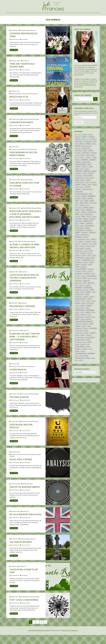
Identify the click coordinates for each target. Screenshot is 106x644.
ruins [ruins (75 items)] (94, 308)
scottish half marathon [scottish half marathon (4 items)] (80, 314)
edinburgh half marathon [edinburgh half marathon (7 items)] (88, 196)
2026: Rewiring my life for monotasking (23, 161)
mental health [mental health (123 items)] (86, 266)
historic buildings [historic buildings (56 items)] (89, 232)
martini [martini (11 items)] (89, 262)
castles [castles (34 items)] (95, 164)
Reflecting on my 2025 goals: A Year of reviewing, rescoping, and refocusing (25, 221)
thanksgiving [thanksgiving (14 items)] (78, 335)
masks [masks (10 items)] (94, 262)
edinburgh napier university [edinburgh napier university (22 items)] (81, 200)
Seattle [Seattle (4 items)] (87, 314)
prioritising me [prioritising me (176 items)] (88, 294)
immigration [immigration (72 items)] (92, 239)
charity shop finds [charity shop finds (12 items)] (87, 169)
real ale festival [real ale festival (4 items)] (78, 303)
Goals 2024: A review (21, 467)
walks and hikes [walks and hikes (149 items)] (80, 353)
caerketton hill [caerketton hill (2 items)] (94, 159)
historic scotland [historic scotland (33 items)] (79, 235)
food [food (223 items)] (86, 209)
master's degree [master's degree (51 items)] (79, 264)
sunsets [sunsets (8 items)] (84, 333)
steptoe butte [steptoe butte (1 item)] (85, 330)
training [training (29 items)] (77, 342)
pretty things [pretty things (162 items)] (79, 294)
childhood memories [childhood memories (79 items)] (81, 171)
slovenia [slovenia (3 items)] (89, 321)
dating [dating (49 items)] (83, 187)
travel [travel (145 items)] (83, 342)
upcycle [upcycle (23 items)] (88, 346)
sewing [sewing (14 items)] (77, 319)
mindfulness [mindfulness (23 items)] (78, 269)
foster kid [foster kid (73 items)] (82, 212)
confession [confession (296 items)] (79, 177)
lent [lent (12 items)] (90, 250)
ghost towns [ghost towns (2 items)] (78, 219)
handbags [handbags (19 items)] (93, 225)
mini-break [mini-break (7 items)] (85, 269)
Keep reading (14, 57)
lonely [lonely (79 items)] (91, 257)
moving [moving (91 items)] (91, 269)
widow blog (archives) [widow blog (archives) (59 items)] (81, 360)
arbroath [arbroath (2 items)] (83, 146)
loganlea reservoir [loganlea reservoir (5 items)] (79, 257)
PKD (92, 88)
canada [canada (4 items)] (83, 162)
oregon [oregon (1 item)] (93, 280)
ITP (96, 88)
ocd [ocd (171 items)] (84, 278)
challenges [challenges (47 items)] (78, 169)
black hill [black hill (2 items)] (94, 150)
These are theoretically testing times (22, 72)
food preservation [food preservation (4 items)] (93, 209)
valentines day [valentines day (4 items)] (78, 349)
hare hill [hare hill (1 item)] (77, 230)
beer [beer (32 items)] (95, 148)
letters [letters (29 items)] (95, 250)
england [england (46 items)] (84, 203)
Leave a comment (26, 77)
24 (44, 630)
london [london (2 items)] (86, 257)
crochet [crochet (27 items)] (92, 184)
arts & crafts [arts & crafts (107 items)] (79, 148)
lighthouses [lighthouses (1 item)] (82, 253)
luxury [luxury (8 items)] (77, 260)
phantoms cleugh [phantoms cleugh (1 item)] (78, 289)
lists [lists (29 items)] (93, 253)
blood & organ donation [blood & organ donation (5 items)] (87, 153)
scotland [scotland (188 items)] (89, 312)
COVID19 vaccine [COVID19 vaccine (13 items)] (79, 184)
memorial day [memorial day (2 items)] (78, 267)
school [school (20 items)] (77, 312)
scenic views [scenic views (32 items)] (90, 310)
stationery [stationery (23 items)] (89, 326)
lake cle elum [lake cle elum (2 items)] (78, 250)
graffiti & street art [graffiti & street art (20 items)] (89, 221)
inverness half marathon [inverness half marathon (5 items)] (80, 246)
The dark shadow (19, 404)
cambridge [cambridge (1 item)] (77, 162)
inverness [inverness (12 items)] (86, 244)
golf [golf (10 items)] (82, 221)
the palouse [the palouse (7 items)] (85, 335)
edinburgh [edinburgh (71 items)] (78, 196)
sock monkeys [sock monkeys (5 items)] (88, 324)
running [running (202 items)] (78, 310)
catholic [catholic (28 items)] (77, 166)
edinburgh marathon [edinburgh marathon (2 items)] (79, 198)
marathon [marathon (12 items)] (78, 262)
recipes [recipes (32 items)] (92, 303)
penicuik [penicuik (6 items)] (95, 285)
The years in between (21, 550)
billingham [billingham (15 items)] (82, 150)
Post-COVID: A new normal (24, 608)
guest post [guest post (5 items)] (89, 223)
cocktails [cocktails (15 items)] (91, 173)
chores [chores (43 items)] (89, 171)
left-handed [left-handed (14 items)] (85, 250)
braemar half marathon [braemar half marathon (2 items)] (86, 155)
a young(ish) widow (84, 90)
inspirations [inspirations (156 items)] (79, 243)
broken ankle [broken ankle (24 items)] (78, 157)
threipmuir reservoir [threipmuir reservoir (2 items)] (79, 339)
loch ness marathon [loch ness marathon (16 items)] (80, 255)
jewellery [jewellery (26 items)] (81, 248)
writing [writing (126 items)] (88, 364)
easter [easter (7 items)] (77, 193)
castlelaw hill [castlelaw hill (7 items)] (88, 164)
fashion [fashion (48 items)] (92, 207)
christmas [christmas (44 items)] (78, 173)
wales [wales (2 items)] (88, 351)
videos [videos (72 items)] (90, 348)
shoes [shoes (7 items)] (82, 319)
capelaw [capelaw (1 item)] (93, 162)
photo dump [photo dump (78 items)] (91, 289)
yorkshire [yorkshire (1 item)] (81, 367)
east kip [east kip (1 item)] (82, 193)
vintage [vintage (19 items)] (77, 351)
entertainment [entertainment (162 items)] (91, 203)
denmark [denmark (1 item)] (88, 189)
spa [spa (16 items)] (94, 323)
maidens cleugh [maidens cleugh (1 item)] (83, 260)
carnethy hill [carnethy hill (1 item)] (81, 164)
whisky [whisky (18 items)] (83, 358)
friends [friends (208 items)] (86, 214)
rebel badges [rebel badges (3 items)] (86, 303)
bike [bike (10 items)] (76, 150)
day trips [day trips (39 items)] (88, 187)
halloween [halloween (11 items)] (86, 225)
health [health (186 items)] (82, 230)
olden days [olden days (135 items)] (87, 280)
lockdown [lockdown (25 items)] (88, 255)
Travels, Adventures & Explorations (30, 101)
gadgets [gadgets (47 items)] (92, 214)
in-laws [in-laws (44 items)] (77, 241)
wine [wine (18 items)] (77, 362)
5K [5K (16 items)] (76, 141)
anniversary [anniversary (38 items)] (92, 143)
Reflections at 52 (19, 104)
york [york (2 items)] (76, 367)
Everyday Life (26, 67)
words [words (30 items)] (81, 362)
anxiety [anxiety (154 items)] (77, 145)
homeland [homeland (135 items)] (89, 237)
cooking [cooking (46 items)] (94, 178)
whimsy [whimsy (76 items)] (77, 358)
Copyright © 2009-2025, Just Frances (39, 640)
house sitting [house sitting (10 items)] (85, 239)
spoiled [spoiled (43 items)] (77, 326)
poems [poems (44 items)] (88, 292)
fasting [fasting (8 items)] (77, 209)
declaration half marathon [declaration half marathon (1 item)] (80, 189)
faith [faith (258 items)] (77, 207)
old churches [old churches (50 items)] (79, 280)
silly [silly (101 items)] (94, 319)
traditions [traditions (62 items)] (93, 339)
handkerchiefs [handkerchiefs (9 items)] (78, 228)
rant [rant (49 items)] (94, 299)
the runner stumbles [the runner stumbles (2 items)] (79, 337)
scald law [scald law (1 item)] (84, 310)
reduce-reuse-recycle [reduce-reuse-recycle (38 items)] (80, 305)
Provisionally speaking (22, 313)
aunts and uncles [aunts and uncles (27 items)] (88, 148)
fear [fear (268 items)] (82, 209)
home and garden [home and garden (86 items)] (80, 237)
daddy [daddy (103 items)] (77, 187)
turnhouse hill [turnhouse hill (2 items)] (89, 342)
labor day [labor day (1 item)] (94, 248)
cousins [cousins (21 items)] (84, 180)
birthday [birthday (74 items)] (88, 150)
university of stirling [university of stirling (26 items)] (80, 346)
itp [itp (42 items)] (76, 248)
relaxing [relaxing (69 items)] (89, 305)
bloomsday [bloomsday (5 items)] (78, 155)
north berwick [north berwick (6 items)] (91, 276)
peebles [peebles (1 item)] (89, 285)
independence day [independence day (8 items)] (85, 241)
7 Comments (25, 583)
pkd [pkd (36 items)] (76, 292)
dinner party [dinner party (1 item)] (94, 189)
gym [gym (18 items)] (94, 223)
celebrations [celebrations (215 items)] (85, 166)
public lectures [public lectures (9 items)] (79, 296)
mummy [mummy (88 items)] (78, 271)
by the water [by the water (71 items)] (86, 159)
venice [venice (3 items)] (84, 349)
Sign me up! (79, 129)
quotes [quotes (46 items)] (77, 299)
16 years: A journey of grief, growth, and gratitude (25, 253)
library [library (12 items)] (77, 253)
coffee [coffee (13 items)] (77, 175)
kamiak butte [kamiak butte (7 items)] (88, 248)
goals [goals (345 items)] (77, 221)
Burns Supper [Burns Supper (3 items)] (78, 159)
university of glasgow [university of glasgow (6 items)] (90, 344)
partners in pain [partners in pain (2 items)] (78, 285)
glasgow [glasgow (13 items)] (84, 219)
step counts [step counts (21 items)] (78, 330)
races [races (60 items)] (82, 299)
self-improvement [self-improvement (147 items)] (80, 317)
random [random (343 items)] (88, 299)
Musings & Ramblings (25, 37)
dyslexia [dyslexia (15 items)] (95, 191)
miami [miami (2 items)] (93, 267)
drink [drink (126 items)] (89, 191)
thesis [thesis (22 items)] (86, 337)
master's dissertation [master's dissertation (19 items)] (90, 264)
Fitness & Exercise (22, 462)
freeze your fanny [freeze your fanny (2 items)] (79, 214)
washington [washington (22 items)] (78, 355)
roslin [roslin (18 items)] (83, 308)
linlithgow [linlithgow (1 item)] (88, 253)
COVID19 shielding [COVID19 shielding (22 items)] (88, 182)
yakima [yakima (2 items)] (93, 365)
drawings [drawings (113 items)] (78, 191)
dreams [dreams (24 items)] (84, 191)
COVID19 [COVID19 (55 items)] (91, 180)
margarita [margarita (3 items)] (84, 262)
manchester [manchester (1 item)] (90, 260)
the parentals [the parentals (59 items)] (93, 335)
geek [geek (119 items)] (83, 216)
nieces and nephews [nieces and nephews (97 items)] (81, 275)
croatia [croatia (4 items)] (87, 184)
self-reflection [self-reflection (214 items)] (90, 317)
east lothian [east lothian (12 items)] (88, 193)
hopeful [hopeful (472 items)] (78, 239)
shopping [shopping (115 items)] (88, 319)
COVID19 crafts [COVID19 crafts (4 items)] (79, 182)
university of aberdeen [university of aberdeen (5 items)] (80, 344)
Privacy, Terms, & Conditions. (70, 640)
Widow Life (33, 37)
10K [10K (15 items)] (80, 141)
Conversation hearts (21, 129)
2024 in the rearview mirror (25, 494)
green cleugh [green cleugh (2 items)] (78, 223)
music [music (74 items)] (90, 271)
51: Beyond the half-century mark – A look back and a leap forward (25, 344)
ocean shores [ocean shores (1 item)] (90, 278)
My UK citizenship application (25, 522)
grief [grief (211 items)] (84, 223)
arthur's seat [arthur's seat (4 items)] (93, 146)
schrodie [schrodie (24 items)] (83, 312)
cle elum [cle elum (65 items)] (85, 173)
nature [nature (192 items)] (77, 273)
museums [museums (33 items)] (84, 271)
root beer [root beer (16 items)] (78, 308)
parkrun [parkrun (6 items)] (83, 283)
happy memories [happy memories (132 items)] (88, 228)
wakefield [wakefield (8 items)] (83, 351)
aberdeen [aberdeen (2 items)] (85, 141)
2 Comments (25, 46)
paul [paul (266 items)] (85, 285)
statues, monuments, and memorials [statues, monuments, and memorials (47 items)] (84, 328)
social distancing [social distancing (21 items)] (79, 323)
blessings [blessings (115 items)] (78, 152)
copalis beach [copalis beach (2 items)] (78, 180)
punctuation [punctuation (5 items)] (86, 296)
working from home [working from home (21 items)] (80, 364)
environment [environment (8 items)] (78, 205)
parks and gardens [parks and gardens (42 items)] (91, 282)
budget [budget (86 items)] (91, 157)
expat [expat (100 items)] (84, 205)
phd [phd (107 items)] (85, 289)
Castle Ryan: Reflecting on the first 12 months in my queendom (24, 285)
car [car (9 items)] (76, 164)
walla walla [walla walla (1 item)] (88, 353)
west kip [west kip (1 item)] (90, 355)
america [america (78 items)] (85, 143)
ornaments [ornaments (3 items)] (78, 283)
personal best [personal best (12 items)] (86, 287)
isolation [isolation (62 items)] (93, 246)
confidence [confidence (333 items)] (87, 177)
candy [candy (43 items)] (88, 162)
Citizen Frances (18, 377)
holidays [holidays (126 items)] (87, 234)
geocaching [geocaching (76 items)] (89, 216)
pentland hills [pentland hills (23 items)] (79, 287)
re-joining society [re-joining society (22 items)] (79, 301)
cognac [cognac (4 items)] (82, 175)
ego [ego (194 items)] (91, 200)
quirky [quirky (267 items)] (92, 296)
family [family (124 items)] (86, 207)
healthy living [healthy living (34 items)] (89, 230)
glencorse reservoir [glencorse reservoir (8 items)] (92, 219)
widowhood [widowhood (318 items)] (91, 360)
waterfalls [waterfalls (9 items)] (85, 355)
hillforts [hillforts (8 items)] (77, 232)
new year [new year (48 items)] (84, 273)
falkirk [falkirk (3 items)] (81, 207)
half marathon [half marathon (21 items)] (79, 225)
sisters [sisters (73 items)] (77, 321)
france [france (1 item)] (88, 212)
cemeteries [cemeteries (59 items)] (93, 166)
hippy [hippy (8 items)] (82, 232)
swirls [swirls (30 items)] (89, 333)
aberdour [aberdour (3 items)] (91, 141)
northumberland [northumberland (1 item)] (78, 278)
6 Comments (25, 380)
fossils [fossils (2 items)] (77, 212)
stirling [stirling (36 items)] (91, 330)
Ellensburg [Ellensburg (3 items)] (78, 203)
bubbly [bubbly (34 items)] (85, 157)
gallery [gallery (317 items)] (77, 216)
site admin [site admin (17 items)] (83, 321)
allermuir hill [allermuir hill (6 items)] (78, 143)
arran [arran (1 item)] (88, 146)
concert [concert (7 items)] (87, 175)
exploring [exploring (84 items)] (90, 205)
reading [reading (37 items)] (87, 301)
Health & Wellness (22, 156)
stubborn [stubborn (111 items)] (78, 332)
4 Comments (25, 350)
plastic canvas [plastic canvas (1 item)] (82, 292)
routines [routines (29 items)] (88, 308)
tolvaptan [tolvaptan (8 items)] (86, 339)
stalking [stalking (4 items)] (83, 326)
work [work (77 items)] (86, 362)
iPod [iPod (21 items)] (88, 246)
